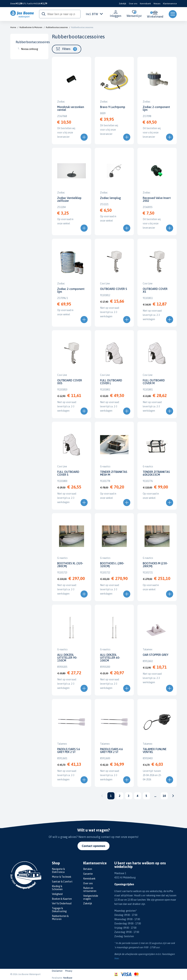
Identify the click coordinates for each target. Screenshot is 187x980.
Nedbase (68, 978)
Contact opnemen (93, 846)
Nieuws (157, 4)
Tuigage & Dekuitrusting (59, 910)
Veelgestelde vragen (91, 897)
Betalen (88, 869)
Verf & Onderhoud (62, 903)
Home (13, 27)
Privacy (69, 971)
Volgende (173, 796)
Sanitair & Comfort (62, 882)
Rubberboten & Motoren (31, 27)
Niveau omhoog (30, 49)
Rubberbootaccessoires (57, 27)
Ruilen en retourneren (90, 889)
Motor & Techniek (62, 877)
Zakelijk (123, 4)
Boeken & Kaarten (62, 899)
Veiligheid (57, 894)
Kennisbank (145, 4)
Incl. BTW (94, 14)
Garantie (88, 874)
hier (116, 958)
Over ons (133, 4)
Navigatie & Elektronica (58, 870)
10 (164, 796)
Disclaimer (57, 971)
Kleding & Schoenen (57, 888)
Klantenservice (170, 4)
